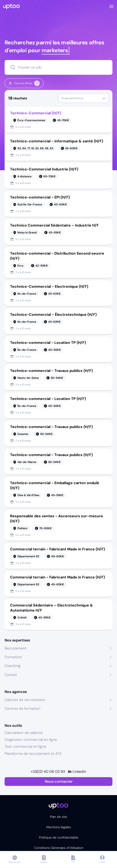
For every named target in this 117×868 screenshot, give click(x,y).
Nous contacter (59, 781)
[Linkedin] (77, 772)
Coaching (13, 666)
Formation (13, 657)
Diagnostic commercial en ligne (31, 740)
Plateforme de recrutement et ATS (33, 754)
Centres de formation (22, 708)
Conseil (11, 675)
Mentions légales (59, 827)
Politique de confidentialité (59, 837)
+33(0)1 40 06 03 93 (48, 772)
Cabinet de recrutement (25, 700)
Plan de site (58, 817)
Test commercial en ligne (25, 746)
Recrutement (15, 648)
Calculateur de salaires (24, 733)
